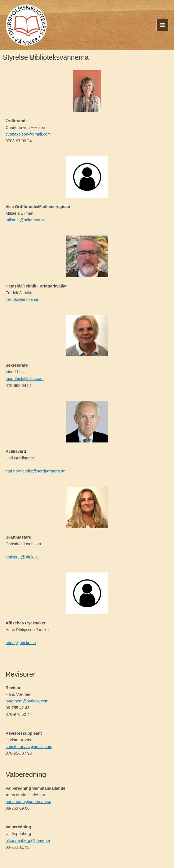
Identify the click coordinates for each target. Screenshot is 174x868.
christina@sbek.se (22, 557)
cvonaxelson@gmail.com (28, 134)
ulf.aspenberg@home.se (28, 841)
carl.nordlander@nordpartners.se (35, 471)
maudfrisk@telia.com (24, 379)
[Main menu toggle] (163, 25)
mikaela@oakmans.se (26, 220)
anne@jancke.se (21, 643)
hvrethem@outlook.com (27, 701)
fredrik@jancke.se (22, 299)
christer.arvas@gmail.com (29, 747)
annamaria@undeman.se (28, 802)
